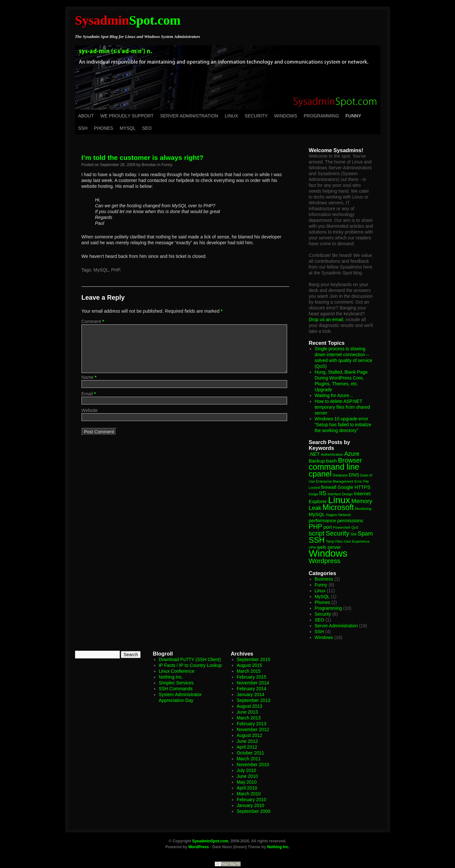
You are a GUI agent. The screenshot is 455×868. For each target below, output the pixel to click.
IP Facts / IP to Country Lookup (190, 665)
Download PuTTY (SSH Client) (190, 659)
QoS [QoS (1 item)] (355, 527)
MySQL (127, 128)
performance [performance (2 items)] (322, 520)
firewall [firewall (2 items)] (329, 487)
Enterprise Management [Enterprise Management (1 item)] (335, 481)
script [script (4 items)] (317, 533)
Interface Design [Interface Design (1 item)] (340, 494)
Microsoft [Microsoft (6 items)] (338, 507)
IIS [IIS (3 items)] (323, 493)
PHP (115, 270)
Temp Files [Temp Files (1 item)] (334, 541)
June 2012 (247, 741)
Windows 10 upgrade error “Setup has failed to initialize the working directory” (343, 425)
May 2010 (247, 782)
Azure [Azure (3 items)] (352, 454)
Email (89, 394)
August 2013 (250, 706)
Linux (231, 116)
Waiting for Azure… (334, 395)
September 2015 (254, 659)
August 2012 (250, 735)
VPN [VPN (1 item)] (312, 548)
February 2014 (252, 689)
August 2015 (250, 665)
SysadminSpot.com (210, 841)
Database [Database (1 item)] (340, 475)
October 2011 (251, 753)
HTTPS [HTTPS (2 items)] (362, 487)
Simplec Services (176, 683)
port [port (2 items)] (328, 527)
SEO (147, 128)
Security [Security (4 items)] (338, 533)
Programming (321, 116)
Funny (353, 116)
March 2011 (249, 759)
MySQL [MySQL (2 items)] (317, 514)
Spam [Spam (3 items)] (365, 534)
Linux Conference (177, 671)
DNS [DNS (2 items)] (354, 475)
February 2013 (252, 724)
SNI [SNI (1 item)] (354, 534)
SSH (83, 128)
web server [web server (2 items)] (329, 547)
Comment (93, 321)
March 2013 (249, 718)
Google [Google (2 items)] (345, 487)
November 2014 (253, 683)
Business (324, 579)
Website (90, 410)
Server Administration (189, 116)
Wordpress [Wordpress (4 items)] (325, 561)
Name (89, 377)
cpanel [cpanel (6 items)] (320, 474)
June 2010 (247, 776)
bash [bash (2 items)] (331, 461)
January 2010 (251, 805)
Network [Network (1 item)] (344, 515)
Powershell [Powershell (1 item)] (342, 527)
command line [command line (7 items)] (334, 467)
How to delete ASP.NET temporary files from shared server (342, 407)
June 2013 (247, 712)
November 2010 (253, 765)
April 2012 (247, 747)
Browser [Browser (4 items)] (350, 460)
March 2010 (249, 794)
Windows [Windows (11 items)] (328, 553)
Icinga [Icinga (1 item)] (313, 494)
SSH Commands (176, 689)
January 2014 (251, 694)
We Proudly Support (127, 116)
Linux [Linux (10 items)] (339, 500)
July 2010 (246, 770)
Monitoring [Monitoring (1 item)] (363, 509)
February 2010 (252, 800)
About (86, 116)
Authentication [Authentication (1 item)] (332, 454)
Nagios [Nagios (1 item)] (331, 515)
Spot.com (128, 20)
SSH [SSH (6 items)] (317, 540)
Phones (103, 128)
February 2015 (252, 677)
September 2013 (254, 700)
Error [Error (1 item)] (358, 481)
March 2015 (249, 671)
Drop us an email (326, 319)
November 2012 (253, 729)
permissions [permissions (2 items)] (350, 520)
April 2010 (247, 788)
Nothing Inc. (171, 677)
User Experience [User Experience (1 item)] (357, 541)
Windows (286, 116)
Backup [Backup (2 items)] (317, 461)
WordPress (199, 847)
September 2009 (254, 811)
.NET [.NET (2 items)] (314, 454)
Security (256, 116)
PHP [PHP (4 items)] (316, 526)
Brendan (149, 165)
